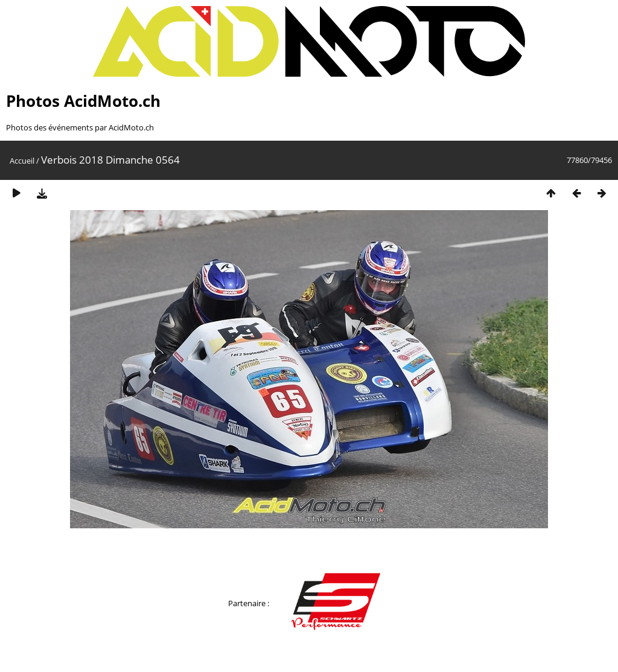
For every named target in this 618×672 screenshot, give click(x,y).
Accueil (22, 161)
